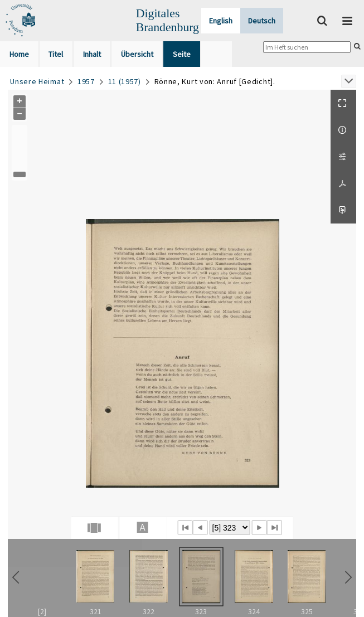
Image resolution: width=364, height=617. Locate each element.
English (221, 21)
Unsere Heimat (37, 81)
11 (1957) (125, 81)
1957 (86, 81)
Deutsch (262, 21)
